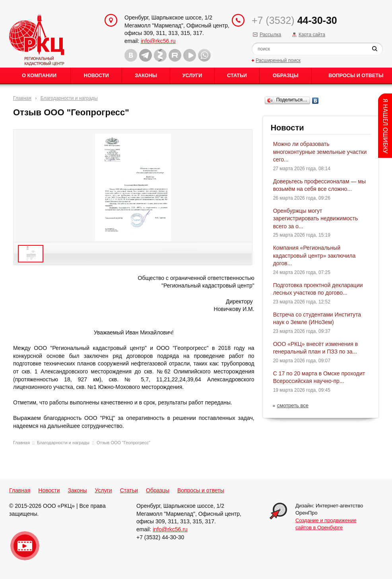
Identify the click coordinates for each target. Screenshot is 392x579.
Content (385, 126)
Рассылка (270, 35)
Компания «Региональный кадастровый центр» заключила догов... (314, 255)
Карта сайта (312, 35)
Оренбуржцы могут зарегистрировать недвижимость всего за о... (316, 219)
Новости (96, 76)
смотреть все (293, 405)
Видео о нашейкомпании (25, 546)
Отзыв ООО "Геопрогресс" (123, 443)
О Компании (39, 76)
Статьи (237, 76)
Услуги (192, 76)
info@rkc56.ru (158, 41)
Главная (22, 98)
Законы (146, 76)
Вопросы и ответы (201, 490)
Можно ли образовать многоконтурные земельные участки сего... (320, 152)
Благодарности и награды (69, 98)
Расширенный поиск (278, 60)
